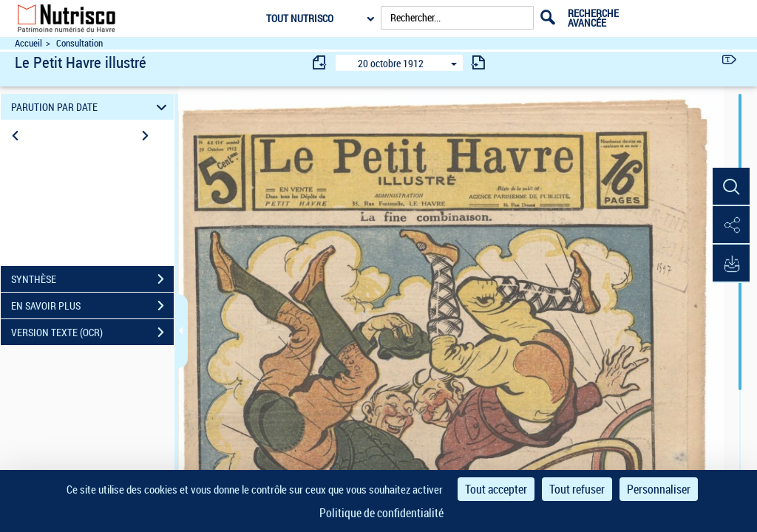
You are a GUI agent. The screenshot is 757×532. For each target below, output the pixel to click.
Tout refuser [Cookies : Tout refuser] (577, 489)
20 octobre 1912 (391, 63)
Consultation (79, 43)
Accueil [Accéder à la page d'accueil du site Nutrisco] (28, 43)
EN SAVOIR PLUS (92, 306)
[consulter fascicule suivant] (478, 62)
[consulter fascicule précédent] (320, 62)
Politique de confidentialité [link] (381, 513)
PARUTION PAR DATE (91, 107)
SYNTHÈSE (92, 279)
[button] (731, 187)
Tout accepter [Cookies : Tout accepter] (496, 489)
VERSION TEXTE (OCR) (92, 332)
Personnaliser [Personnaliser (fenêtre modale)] (659, 489)
